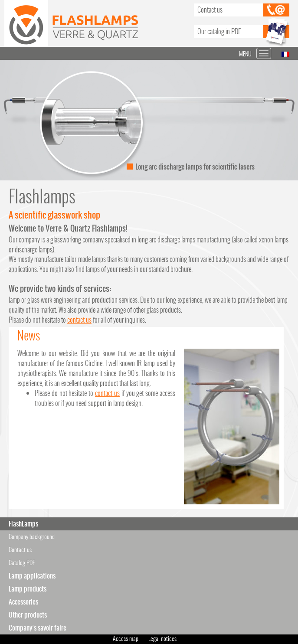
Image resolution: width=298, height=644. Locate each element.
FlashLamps (23, 524)
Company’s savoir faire (38, 628)
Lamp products (28, 589)
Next (287, 120)
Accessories (23, 602)
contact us (79, 320)
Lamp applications (32, 576)
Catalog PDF (22, 563)
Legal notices (162, 639)
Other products (28, 615)
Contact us (210, 10)
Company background (32, 537)
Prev (11, 120)
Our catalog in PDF (219, 31)
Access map (126, 639)
